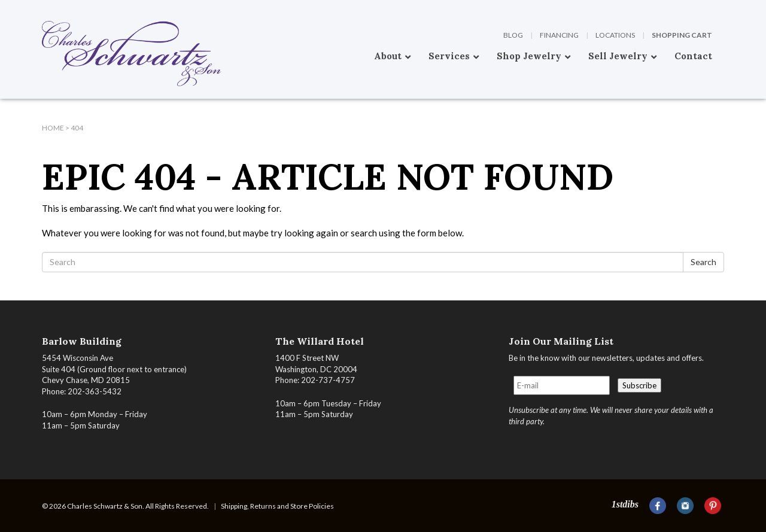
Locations (615, 35)
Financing (559, 35)
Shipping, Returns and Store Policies (277, 506)
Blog (513, 35)
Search (703, 262)
